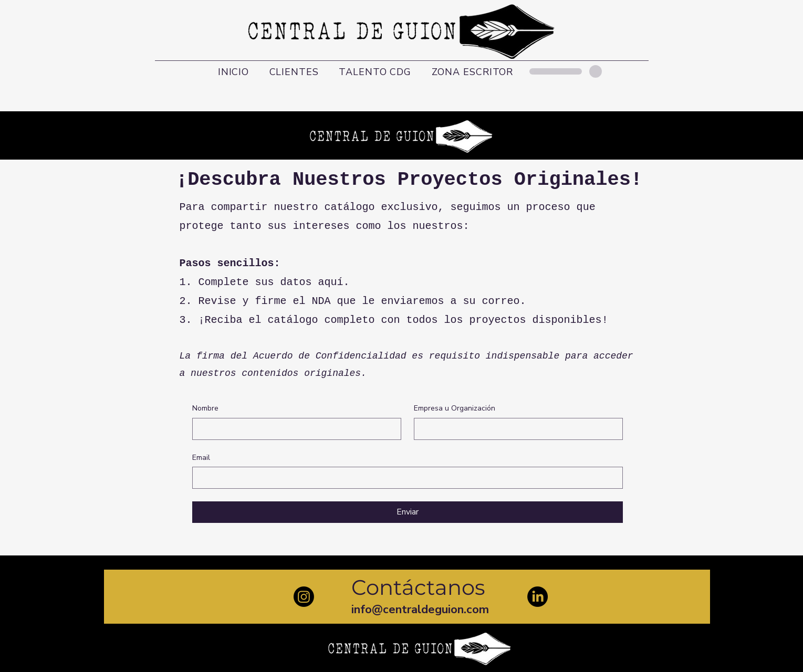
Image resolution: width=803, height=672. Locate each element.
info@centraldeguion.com (420, 610)
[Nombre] (294, 429)
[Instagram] (304, 597)
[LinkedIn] (538, 597)
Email (201, 458)
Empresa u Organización (455, 408)
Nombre (205, 408)
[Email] (404, 478)
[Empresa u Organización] (515, 429)
